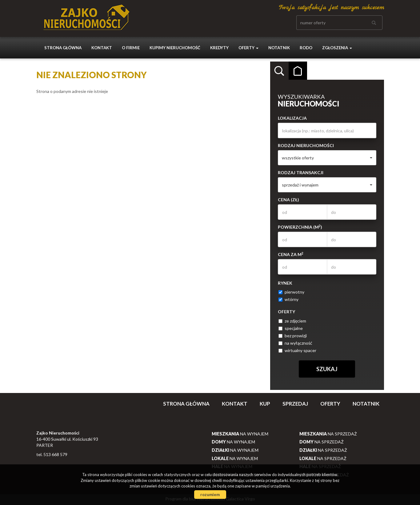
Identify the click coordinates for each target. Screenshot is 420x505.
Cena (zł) (288, 200)
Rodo (306, 48)
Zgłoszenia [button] (337, 48)
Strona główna (63, 48)
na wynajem (240, 434)
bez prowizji (293, 336)
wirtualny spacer (297, 350)
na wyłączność (295, 343)
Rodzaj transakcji (301, 172)
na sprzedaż (328, 434)
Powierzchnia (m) (300, 227)
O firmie (131, 48)
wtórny (288, 299)
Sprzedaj (295, 404)
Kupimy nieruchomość (175, 48)
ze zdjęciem (292, 321)
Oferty (330, 404)
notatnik (279, 48)
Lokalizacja (292, 118)
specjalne (291, 328)
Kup (265, 404)
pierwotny (291, 292)
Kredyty (219, 48)
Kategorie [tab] (298, 71)
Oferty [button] (248, 48)
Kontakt (102, 48)
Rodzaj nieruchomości (306, 145)
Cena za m (291, 254)
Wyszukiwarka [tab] (279, 71)
